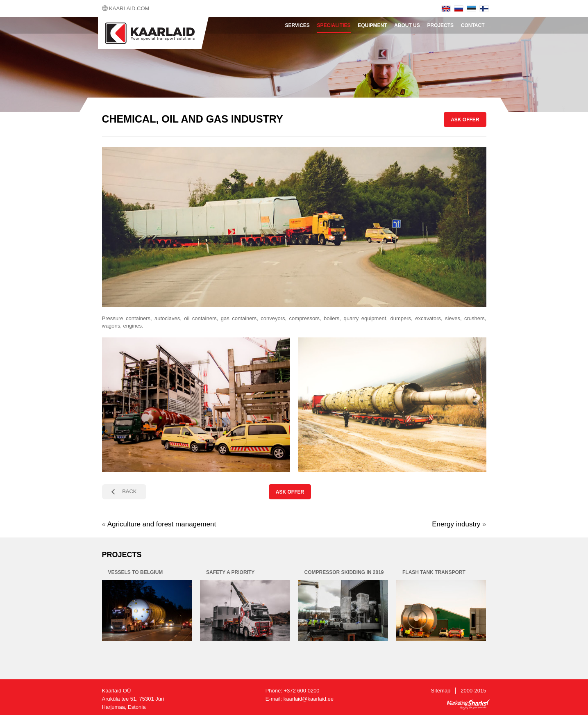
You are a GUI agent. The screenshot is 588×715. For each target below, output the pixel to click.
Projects (440, 25)
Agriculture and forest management (162, 524)
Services (297, 25)
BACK (129, 491)
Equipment (372, 25)
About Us (407, 25)
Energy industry (456, 524)
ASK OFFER (465, 120)
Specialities (334, 25)
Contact (473, 25)
